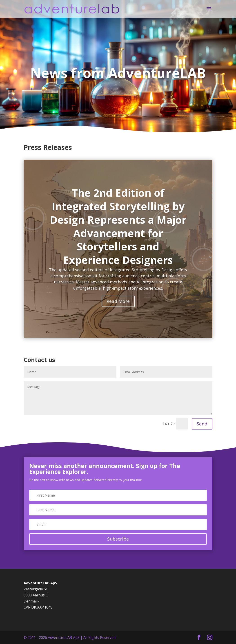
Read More (118, 301)
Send (202, 424)
